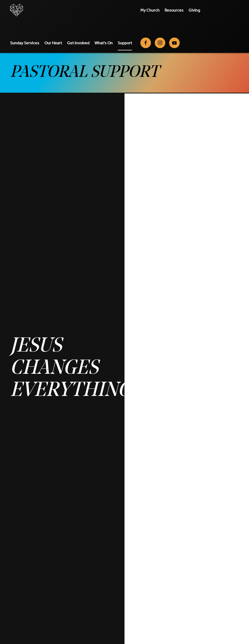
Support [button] (125, 43)
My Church (150, 10)
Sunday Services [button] (25, 43)
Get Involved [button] (78, 43)
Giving (194, 10)
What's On (104, 43)
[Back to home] (17, 10)
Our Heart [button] (53, 43)
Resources (174, 10)
